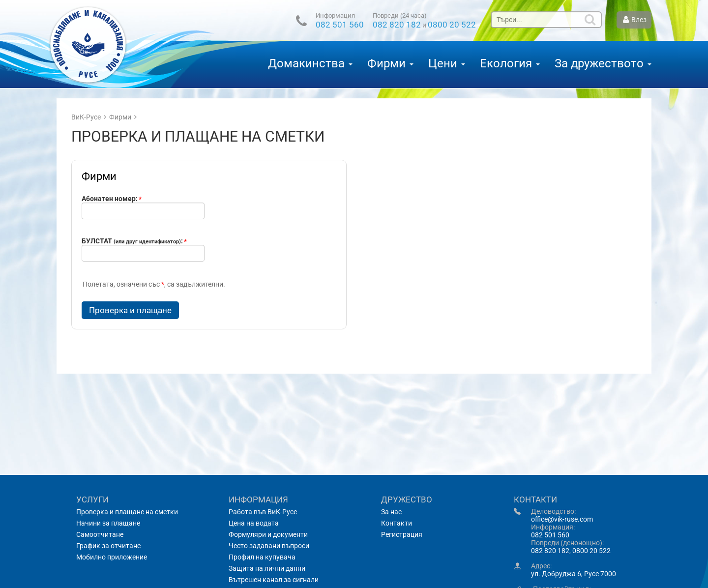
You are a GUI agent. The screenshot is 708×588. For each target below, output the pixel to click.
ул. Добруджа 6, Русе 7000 (574, 574)
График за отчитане (108, 546)
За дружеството (603, 63)
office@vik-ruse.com (562, 519)
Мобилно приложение (112, 557)
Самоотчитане (100, 534)
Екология (510, 63)
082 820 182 (397, 25)
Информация (335, 16)
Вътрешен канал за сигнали (274, 580)
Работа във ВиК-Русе (263, 512)
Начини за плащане (108, 523)
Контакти (397, 523)
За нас (391, 512)
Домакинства (310, 63)
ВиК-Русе (86, 117)
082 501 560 (340, 25)
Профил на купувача (262, 557)
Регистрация (402, 534)
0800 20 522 (452, 25)
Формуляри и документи (268, 534)
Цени (447, 63)
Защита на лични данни (267, 568)
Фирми (390, 63)
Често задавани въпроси (269, 546)
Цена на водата (254, 523)
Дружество (407, 500)
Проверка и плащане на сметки (127, 512)
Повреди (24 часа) (400, 16)
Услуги (92, 500)
